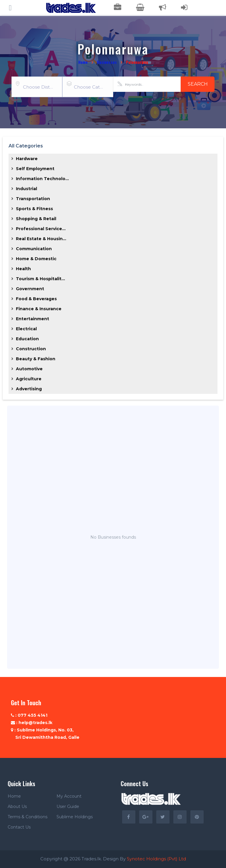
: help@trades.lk (32, 723)
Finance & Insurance (39, 309)
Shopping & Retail (36, 219)
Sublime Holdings (75, 817)
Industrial (26, 189)
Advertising (29, 389)
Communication (34, 249)
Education (27, 339)
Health (23, 269)
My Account (69, 796)
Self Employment (35, 169)
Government (30, 289)
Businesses (107, 62)
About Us (17, 806)
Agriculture (29, 379)
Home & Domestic (36, 259)
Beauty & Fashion (36, 359)
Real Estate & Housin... (41, 239)
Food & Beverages (36, 299)
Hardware (27, 159)
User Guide (68, 806)
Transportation (33, 199)
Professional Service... (41, 229)
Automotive (29, 369)
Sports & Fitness (34, 209)
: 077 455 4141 (29, 715)
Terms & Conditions (28, 817)
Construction (31, 349)
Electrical (26, 329)
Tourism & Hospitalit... (40, 279)
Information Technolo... (42, 179)
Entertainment (33, 319)
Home (83, 62)
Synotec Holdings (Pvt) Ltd (156, 859)
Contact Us (19, 827)
